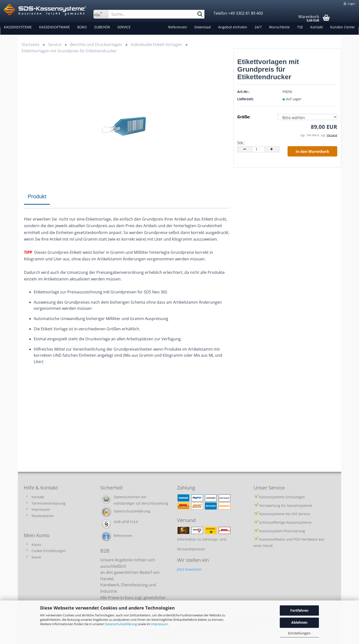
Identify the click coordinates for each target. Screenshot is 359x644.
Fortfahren (299, 610)
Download (203, 27)
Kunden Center (343, 27)
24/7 (258, 27)
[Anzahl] (258, 149)
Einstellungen (299, 633)
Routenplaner (43, 516)
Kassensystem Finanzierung (282, 531)
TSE (300, 27)
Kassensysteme (18, 27)
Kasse (36, 557)
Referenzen (178, 27)
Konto (36, 545)
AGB (117, 522)
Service (124, 27)
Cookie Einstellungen (49, 551)
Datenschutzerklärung (121, 624)
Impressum (159, 624)
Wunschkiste (280, 27)
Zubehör (102, 27)
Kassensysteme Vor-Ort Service (285, 514)
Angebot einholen (233, 27)
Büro (82, 27)
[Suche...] (101, 14)
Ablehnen (299, 622)
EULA (134, 522)
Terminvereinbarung (49, 503)
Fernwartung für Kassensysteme (286, 505)
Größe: (244, 117)
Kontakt (317, 27)
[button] (245, 149)
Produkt (37, 196)
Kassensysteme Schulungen (282, 497)
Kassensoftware (54, 27)
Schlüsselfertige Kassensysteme (285, 522)
